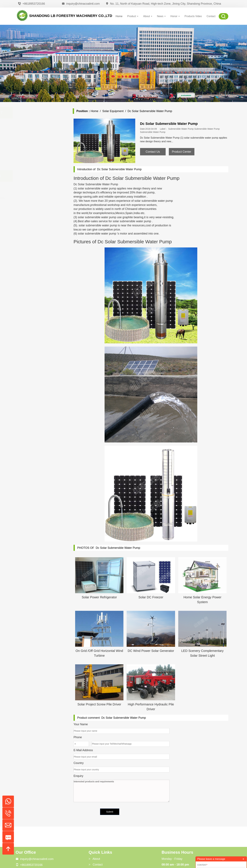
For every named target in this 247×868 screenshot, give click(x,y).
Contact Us (153, 152)
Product (133, 16)
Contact (211, 16)
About (148, 16)
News (161, 16)
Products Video (193, 16)
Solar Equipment (113, 111)
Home (119, 16)
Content (202, 865)
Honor (175, 16)
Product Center (182, 152)
